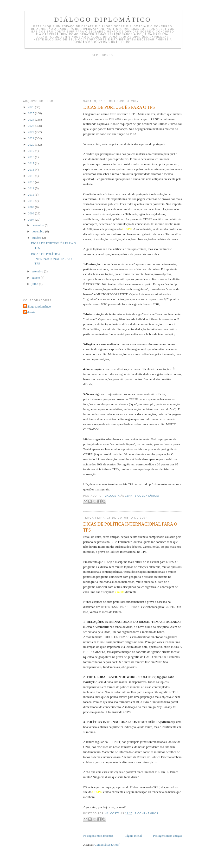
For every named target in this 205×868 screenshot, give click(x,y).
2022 (31, 132)
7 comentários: (147, 813)
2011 (31, 195)
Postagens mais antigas (167, 836)
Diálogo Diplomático (103, 20)
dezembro (38, 225)
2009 (31, 207)
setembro (38, 271)
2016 (31, 170)
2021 (31, 138)
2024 (31, 119)
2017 (31, 163)
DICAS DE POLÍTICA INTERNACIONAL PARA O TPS (130, 527)
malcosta (30, 312)
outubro (37, 238)
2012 (31, 188)
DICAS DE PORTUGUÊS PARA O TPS (119, 107)
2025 (31, 113)
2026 (31, 107)
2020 (31, 145)
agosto (36, 278)
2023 (31, 126)
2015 (31, 176)
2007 (31, 220)
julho (35, 284)
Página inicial (133, 836)
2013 (31, 182)
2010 (31, 201)
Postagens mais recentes (98, 836)
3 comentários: (147, 496)
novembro (38, 231)
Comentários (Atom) (108, 845)
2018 (31, 157)
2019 (31, 151)
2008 (31, 213)
